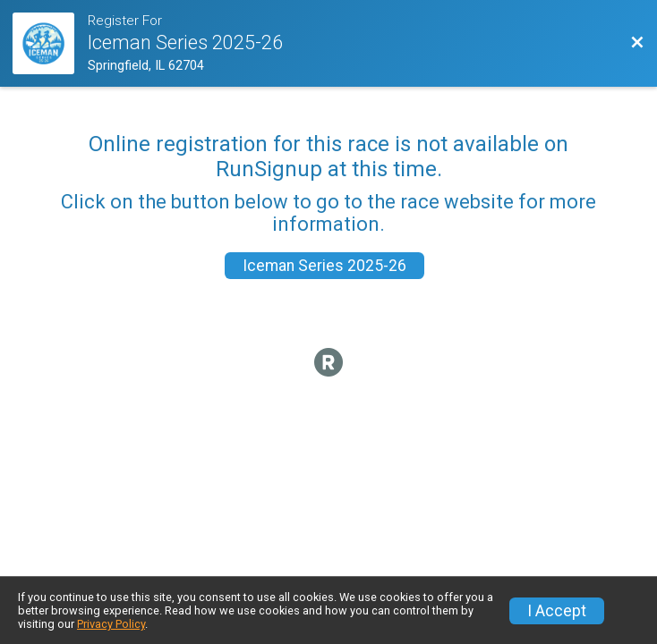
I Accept (557, 611)
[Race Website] (50, 43)
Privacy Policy (111, 624)
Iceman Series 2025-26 (324, 266)
